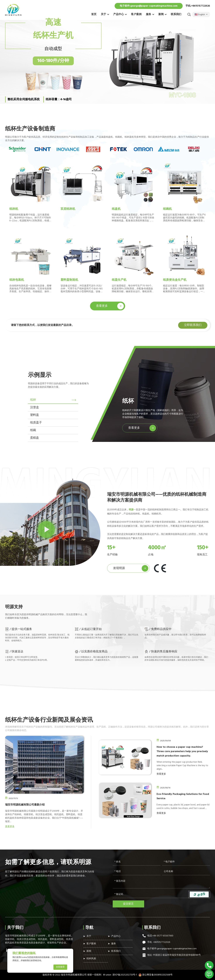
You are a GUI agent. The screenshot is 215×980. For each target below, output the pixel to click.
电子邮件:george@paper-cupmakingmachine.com (149, 6)
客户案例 (136, 14)
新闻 (161, 14)
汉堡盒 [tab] (35, 408)
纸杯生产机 (53, 36)
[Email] (186, 862)
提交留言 (128, 904)
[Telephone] (137, 872)
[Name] (137, 862)
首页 (94, 14)
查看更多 (110, 306)
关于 (103, 14)
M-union (107, 975)
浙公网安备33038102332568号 (156, 975)
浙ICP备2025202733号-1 (125, 975)
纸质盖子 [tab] (36, 423)
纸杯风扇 (91, 959)
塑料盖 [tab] (35, 415)
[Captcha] (151, 894)
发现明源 (131, 568)
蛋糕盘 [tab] (35, 438)
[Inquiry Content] (161, 883)
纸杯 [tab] (33, 400)
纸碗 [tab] (33, 430)
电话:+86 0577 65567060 (160, 936)
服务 (149, 14)
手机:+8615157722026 (198, 6)
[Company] (186, 872)
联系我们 (176, 14)
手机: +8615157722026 (159, 942)
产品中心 (119, 14)
